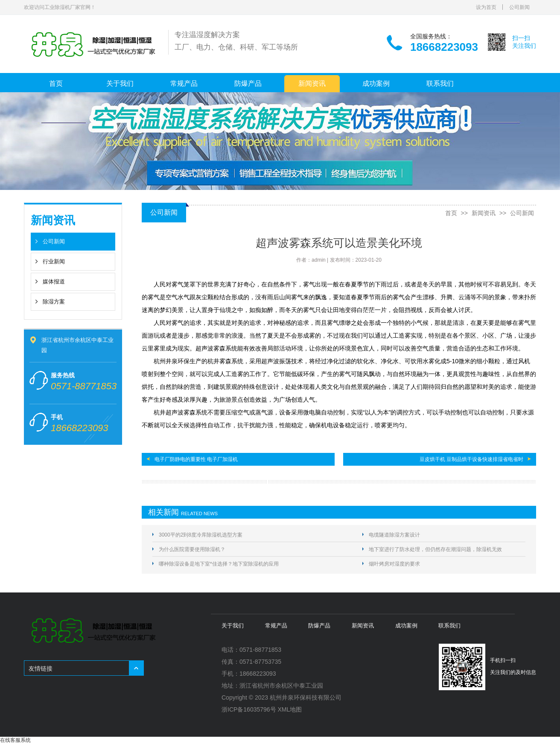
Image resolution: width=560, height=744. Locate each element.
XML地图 (290, 709)
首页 (56, 83)
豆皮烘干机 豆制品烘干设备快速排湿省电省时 (471, 459)
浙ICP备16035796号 (249, 709)
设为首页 (486, 7)
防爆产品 (248, 83)
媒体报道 (54, 282)
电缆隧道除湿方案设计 (394, 535)
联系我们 (440, 83)
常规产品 (184, 83)
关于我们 (120, 83)
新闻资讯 (312, 83)
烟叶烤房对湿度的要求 (394, 564)
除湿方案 (54, 302)
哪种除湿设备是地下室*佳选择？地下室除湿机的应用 (219, 564)
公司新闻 (519, 7)
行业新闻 (54, 261)
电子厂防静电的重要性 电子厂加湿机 (196, 459)
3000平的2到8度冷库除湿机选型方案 (201, 535)
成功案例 (376, 83)
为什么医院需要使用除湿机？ (192, 549)
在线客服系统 (15, 740)
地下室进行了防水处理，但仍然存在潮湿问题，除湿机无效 (435, 549)
